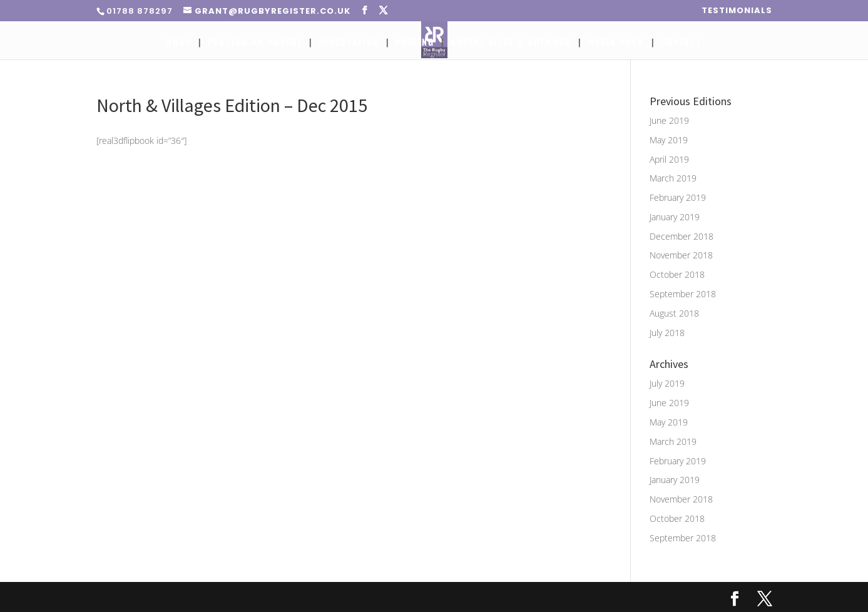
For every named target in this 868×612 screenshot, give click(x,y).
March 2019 (673, 178)
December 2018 (682, 236)
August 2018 (674, 313)
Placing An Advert (255, 43)
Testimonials (737, 11)
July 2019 (667, 383)
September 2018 (683, 294)
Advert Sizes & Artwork (511, 43)
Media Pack (616, 43)
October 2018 (677, 274)
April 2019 (669, 159)
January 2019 (675, 217)
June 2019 (669, 120)
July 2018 (667, 333)
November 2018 (681, 255)
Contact (681, 43)
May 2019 (669, 140)
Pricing (415, 43)
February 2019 (678, 197)
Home (179, 43)
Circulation (349, 43)
